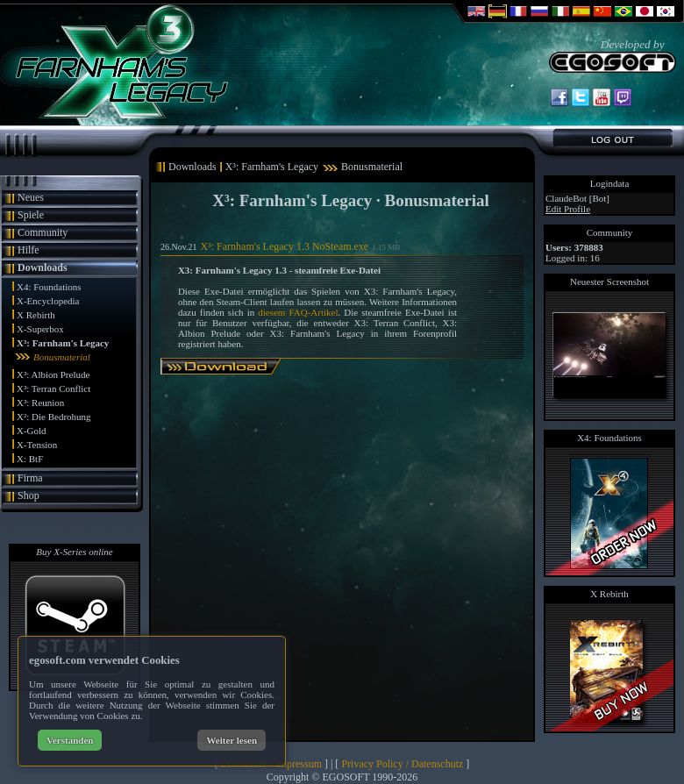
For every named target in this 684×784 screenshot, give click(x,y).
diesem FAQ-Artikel (298, 312)
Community (43, 232)
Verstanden (70, 740)
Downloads (43, 267)
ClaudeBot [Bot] (577, 198)
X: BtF (30, 459)
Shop (28, 495)
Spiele (31, 215)
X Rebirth (36, 315)
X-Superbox (40, 329)
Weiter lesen (232, 740)
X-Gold (32, 431)
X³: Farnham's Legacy (63, 343)
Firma (30, 478)
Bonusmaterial (62, 357)
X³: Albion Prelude (53, 374)
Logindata (610, 183)
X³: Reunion (40, 403)
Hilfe (28, 250)
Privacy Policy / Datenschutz (402, 764)
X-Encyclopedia (48, 301)
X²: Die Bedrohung (54, 417)
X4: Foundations (49, 287)
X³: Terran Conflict (53, 388)
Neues (31, 197)
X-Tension (37, 445)
